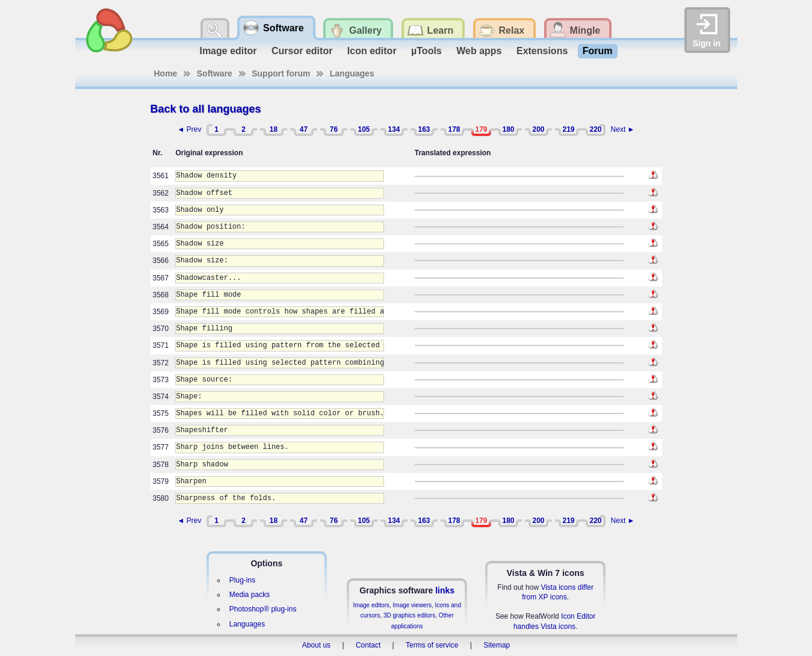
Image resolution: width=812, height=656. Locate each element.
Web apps (479, 51)
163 (424, 129)
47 (304, 129)
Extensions (542, 51)
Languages (352, 73)
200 (538, 129)
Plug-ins (242, 580)
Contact (368, 645)
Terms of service (432, 645)
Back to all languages (206, 109)
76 (334, 129)
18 (274, 129)
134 (394, 129)
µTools (426, 51)
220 (595, 129)
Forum (598, 51)
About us (316, 645)
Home (166, 73)
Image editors (371, 605)
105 (364, 129)
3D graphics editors (409, 615)
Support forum (281, 73)
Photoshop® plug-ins (263, 609)
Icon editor (372, 51)
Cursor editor (302, 51)
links (445, 590)
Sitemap (497, 645)
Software (215, 73)
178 (454, 129)
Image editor (228, 51)
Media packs (249, 595)
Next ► (623, 129)
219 (568, 129)
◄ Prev (190, 129)
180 (508, 129)
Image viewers (412, 605)
